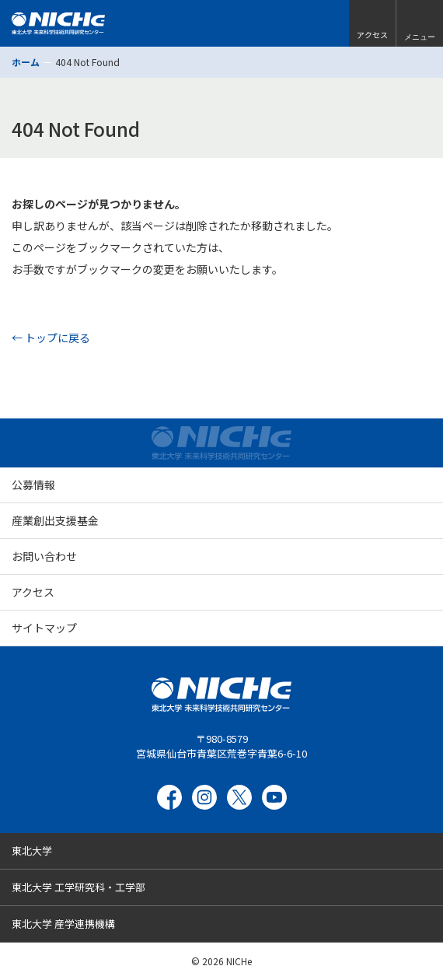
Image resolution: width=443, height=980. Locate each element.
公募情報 (33, 485)
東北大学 (32, 850)
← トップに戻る (51, 338)
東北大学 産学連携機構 (63, 924)
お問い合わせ (44, 556)
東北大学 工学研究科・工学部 (78, 887)
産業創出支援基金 (55, 520)
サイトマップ (44, 628)
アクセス (33, 592)
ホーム (26, 62)
